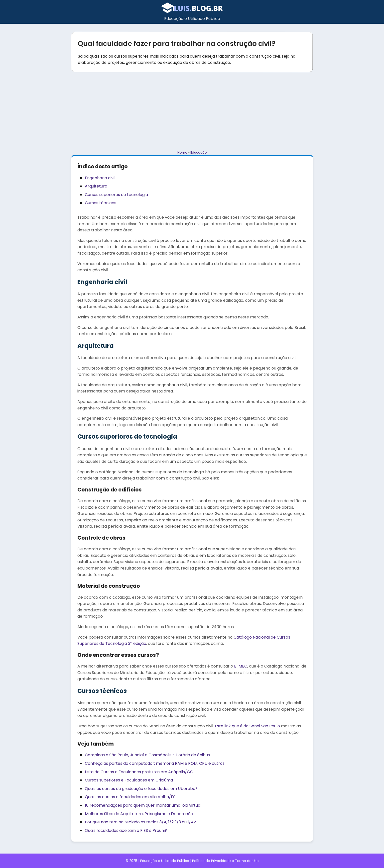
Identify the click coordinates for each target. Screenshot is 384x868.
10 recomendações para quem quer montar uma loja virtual (143, 805)
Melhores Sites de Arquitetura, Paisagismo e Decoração (139, 814)
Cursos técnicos (101, 203)
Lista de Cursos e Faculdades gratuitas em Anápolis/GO (139, 772)
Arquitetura (96, 186)
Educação (199, 152)
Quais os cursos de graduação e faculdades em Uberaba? (141, 789)
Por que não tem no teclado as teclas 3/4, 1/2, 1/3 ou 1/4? (140, 822)
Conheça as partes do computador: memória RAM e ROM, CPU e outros (155, 763)
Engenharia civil (100, 178)
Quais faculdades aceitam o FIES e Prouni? (126, 830)
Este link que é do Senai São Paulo (247, 726)
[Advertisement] (192, 111)
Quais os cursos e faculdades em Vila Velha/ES (130, 797)
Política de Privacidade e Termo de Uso (225, 861)
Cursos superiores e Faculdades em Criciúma (129, 780)
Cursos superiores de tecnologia (116, 195)
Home (182, 152)
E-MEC (241, 666)
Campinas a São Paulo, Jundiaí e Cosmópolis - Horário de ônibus (147, 755)
